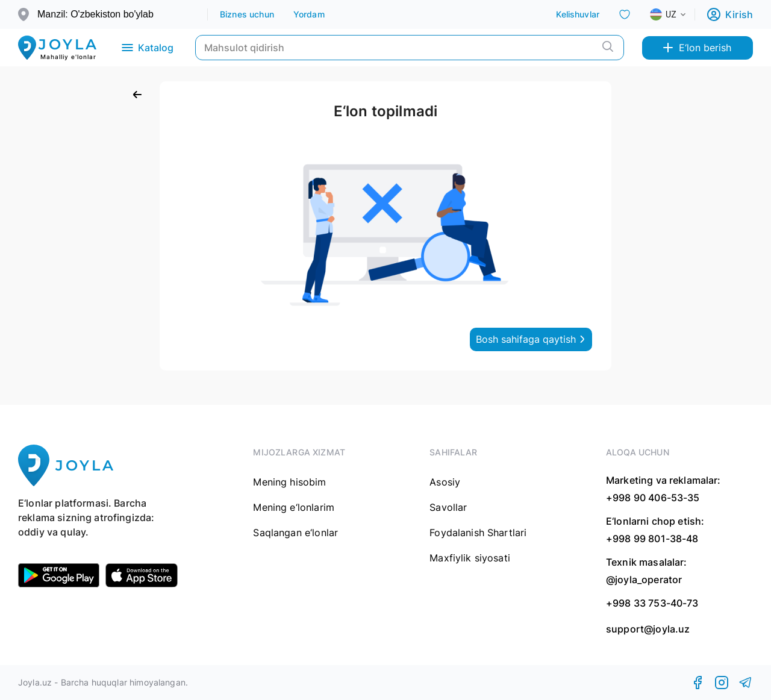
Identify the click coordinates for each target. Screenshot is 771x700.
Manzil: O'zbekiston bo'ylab (95, 14)
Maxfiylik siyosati (470, 558)
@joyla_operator (644, 580)
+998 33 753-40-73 (652, 603)
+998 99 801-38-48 (652, 539)
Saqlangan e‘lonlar (295, 533)
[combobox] (678, 14)
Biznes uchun (247, 14)
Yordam (309, 14)
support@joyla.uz (648, 629)
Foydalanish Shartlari (478, 533)
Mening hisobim (289, 482)
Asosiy (445, 482)
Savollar (448, 507)
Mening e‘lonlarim (294, 507)
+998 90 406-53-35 (653, 498)
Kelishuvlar (578, 14)
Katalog (147, 48)
